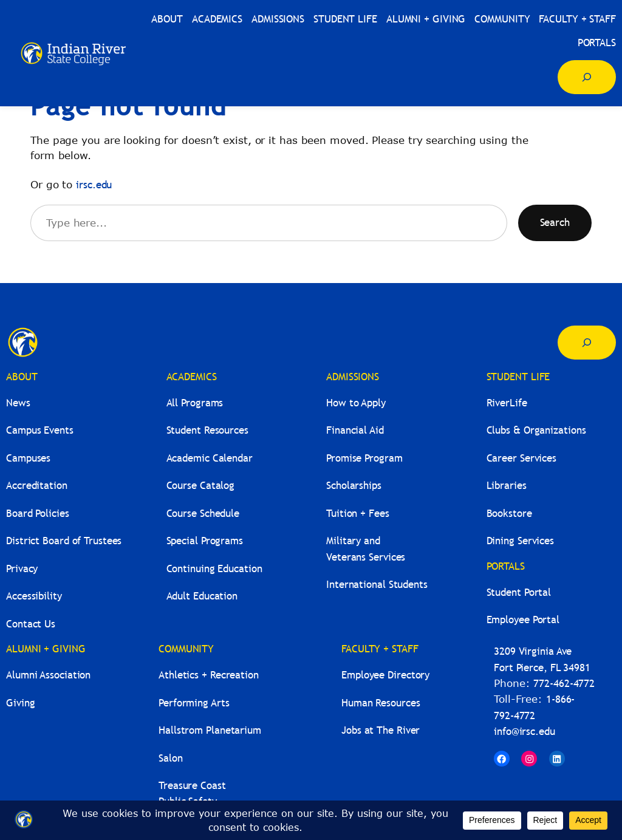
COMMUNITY (186, 649)
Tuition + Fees (358, 514)
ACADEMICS (192, 377)
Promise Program (364, 458)
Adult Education (202, 596)
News (18, 403)
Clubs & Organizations (536, 430)
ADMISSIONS (353, 377)
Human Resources (381, 703)
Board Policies (38, 514)
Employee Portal (523, 620)
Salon (171, 758)
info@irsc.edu (525, 732)
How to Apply (356, 403)
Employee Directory (385, 675)
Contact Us (31, 624)
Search (555, 223)
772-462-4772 (564, 684)
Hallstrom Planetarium (210, 730)
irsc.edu (94, 185)
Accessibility (34, 596)
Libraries (507, 486)
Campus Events (40, 430)
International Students (377, 585)
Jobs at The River (381, 730)
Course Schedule (203, 514)
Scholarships (354, 486)
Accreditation (37, 486)
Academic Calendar (210, 458)
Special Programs (205, 541)
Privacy (22, 569)
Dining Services (521, 541)
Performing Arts (194, 703)
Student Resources (207, 430)
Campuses (28, 458)
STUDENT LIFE (518, 377)
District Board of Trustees (64, 541)
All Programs (195, 403)
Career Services (522, 458)
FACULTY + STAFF (380, 649)
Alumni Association (48, 675)
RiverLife (507, 403)
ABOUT (22, 377)
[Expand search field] (587, 77)
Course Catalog (201, 486)
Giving (20, 703)
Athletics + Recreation (209, 675)
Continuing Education (214, 569)
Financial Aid (355, 430)
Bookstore (509, 514)
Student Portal (519, 592)
